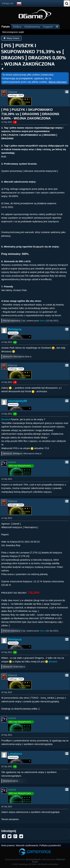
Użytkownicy (32, 27)
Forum (6, 27)
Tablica (17, 27)
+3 (15, 414)
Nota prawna (8, 845)
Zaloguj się (8, 3)
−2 (15, 122)
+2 (15, 342)
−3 (15, 382)
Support (48, 27)
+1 (15, 766)
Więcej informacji (58, 82)
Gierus (43, 321)
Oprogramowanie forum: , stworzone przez (35, 861)
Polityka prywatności (50, 845)
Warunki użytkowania (27, 845)
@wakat (6, 419)
